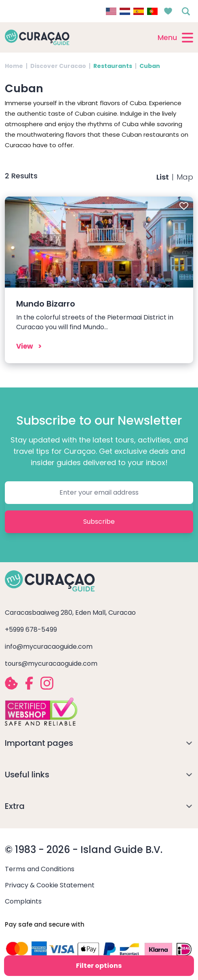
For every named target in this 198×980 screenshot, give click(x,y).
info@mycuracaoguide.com (49, 647)
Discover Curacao (58, 66)
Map (185, 177)
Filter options (99, 966)
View (25, 346)
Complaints (23, 901)
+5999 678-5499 (31, 630)
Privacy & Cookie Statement (50, 885)
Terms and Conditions (40, 869)
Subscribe (99, 522)
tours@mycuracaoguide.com (51, 664)
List (163, 177)
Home (14, 66)
